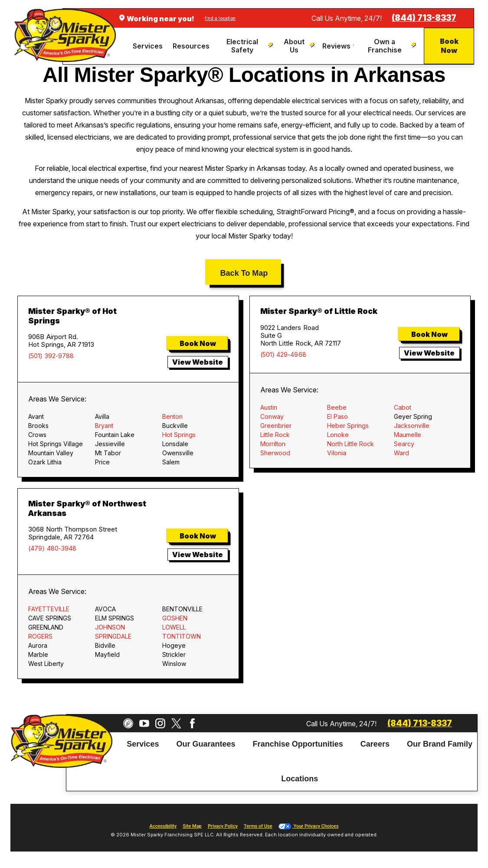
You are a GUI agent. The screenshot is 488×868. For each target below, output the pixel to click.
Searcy (404, 444)
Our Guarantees (206, 744)
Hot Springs (179, 435)
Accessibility (163, 826)
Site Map (192, 826)
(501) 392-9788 (51, 356)
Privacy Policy (223, 826)
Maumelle (408, 435)
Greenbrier (276, 426)
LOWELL (174, 627)
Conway (272, 416)
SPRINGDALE (113, 636)
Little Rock (275, 435)
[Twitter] (176, 723)
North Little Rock (350, 444)
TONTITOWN (182, 636)
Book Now (449, 46)
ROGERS (40, 636)
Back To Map (244, 273)
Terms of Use (258, 826)
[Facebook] (192, 723)
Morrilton (273, 444)
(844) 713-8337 (424, 18)
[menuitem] (149, 46)
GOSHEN (175, 618)
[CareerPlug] (128, 723)
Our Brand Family (440, 744)
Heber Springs (348, 426)
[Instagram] (160, 723)
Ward (401, 453)
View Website (198, 362)
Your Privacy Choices (309, 826)
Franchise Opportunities (298, 744)
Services (143, 744)
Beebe (337, 407)
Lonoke (338, 435)
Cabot (403, 407)
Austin (269, 407)
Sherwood (275, 453)
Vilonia (337, 453)
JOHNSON (110, 627)
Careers (375, 744)
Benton (172, 416)
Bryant (104, 426)
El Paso (337, 416)
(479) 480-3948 (52, 548)
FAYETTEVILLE (49, 609)
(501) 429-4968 (283, 355)
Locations (300, 779)
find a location (220, 18)
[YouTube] (144, 723)
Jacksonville (412, 426)
